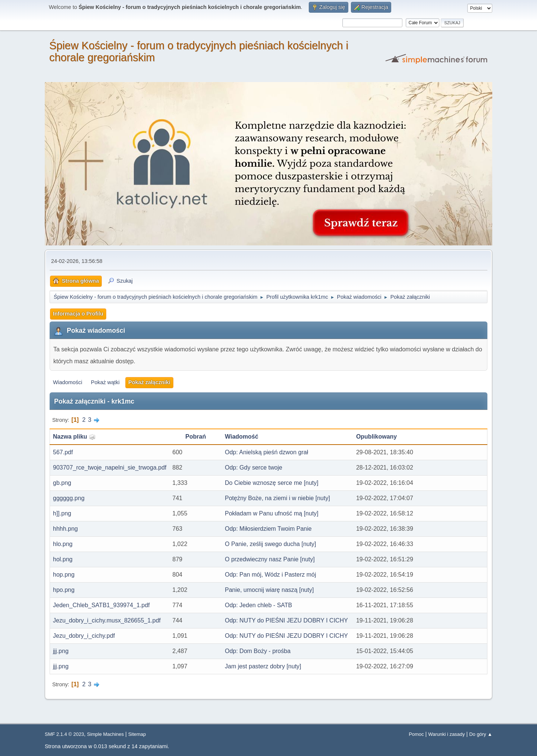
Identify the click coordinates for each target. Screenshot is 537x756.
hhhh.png (65, 529)
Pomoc (416, 734)
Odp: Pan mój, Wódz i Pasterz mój (271, 575)
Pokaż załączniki (149, 382)
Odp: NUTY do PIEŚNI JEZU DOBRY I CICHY (286, 620)
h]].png (62, 513)
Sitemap (137, 734)
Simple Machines (105, 734)
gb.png (62, 483)
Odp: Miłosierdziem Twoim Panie (268, 529)
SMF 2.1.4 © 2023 (64, 734)
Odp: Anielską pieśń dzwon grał (266, 452)
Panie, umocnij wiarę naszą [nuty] (269, 590)
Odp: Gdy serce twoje (254, 468)
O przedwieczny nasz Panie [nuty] (270, 559)
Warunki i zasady (446, 734)
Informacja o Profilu (78, 314)
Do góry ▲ (481, 734)
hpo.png (64, 590)
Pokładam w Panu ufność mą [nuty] (272, 513)
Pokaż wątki (105, 382)
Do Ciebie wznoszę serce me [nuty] (272, 483)
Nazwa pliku (74, 437)
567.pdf (63, 452)
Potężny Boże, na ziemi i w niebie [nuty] (277, 498)
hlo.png (63, 544)
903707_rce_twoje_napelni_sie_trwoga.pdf (110, 468)
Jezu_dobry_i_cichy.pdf (84, 636)
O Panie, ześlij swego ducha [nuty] (271, 544)
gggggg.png (69, 498)
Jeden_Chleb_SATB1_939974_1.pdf (101, 605)
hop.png (64, 575)
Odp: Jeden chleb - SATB (258, 605)
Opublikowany (376, 437)
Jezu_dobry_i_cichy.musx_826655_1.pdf (107, 620)
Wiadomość (242, 437)
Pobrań (196, 437)
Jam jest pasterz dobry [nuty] (263, 666)
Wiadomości (67, 382)
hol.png (63, 559)
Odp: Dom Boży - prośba (258, 651)
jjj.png (61, 651)
